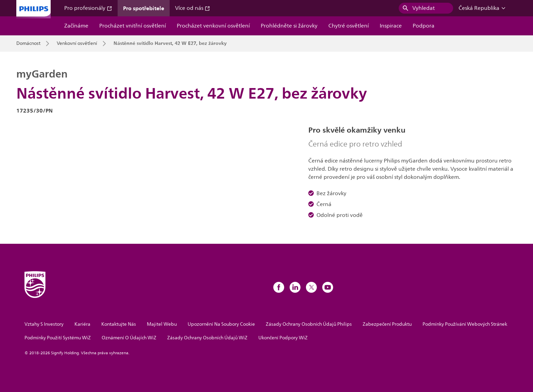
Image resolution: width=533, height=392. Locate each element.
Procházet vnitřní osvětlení (133, 26)
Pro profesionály (88, 8)
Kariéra (82, 324)
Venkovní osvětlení (77, 44)
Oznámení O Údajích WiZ (129, 338)
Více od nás (193, 8)
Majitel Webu (162, 324)
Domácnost (28, 44)
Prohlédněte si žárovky (289, 26)
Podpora (424, 26)
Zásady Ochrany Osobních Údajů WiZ (207, 338)
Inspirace (391, 26)
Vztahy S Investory (44, 324)
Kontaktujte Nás (119, 324)
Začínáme (76, 26)
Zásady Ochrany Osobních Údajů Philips (309, 324)
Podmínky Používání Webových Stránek (465, 324)
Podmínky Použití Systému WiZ (58, 338)
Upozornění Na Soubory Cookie (221, 324)
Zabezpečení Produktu (387, 324)
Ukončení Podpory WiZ (283, 338)
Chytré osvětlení (349, 26)
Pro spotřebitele (144, 8)
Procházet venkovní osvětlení (213, 26)
